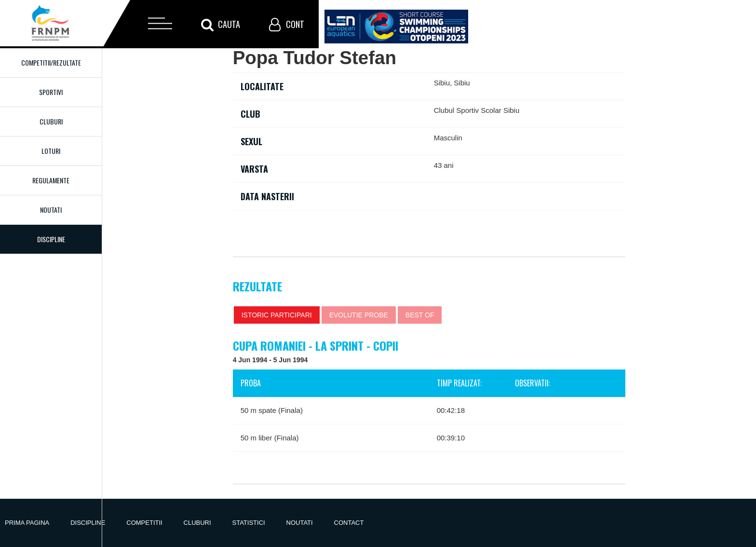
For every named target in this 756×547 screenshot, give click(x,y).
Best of (420, 315)
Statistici (249, 523)
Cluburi (51, 121)
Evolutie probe (359, 315)
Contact (349, 523)
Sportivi (51, 92)
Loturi (51, 151)
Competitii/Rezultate (51, 62)
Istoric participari (277, 315)
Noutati (51, 210)
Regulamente (51, 180)
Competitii (144, 523)
